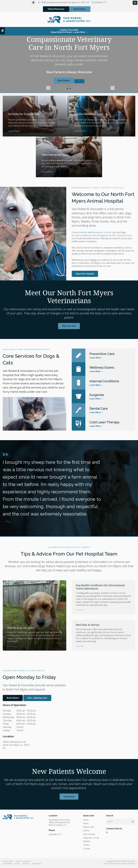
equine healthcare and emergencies (92, 237)
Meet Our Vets (69, 327)
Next (90, 90)
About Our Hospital (85, 275)
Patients (87, 842)
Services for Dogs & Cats (27, 115)
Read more (11, 647)
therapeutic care (100, 234)
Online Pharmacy (56, 10)
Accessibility (7, 865)
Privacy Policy (8, 862)
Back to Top (36, 865)
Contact (87, 850)
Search (17, 865)
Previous (48, 90)
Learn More (14, 132)
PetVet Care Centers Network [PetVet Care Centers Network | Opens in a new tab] (124, 865)
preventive (82, 234)
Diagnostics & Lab (91, 839)
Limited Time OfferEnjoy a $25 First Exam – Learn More (68, 32)
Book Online (80, 10)
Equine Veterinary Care (92, 115)
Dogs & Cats (89, 828)
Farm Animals (89, 835)
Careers (87, 846)
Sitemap (26, 865)
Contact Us (69, 798)
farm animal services (122, 237)
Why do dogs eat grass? (21, 629)
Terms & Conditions (24, 862)
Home (86, 821)
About (86, 825)
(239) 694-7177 (100, 2)
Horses (86, 832)
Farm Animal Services (58, 156)
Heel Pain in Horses (88, 626)
